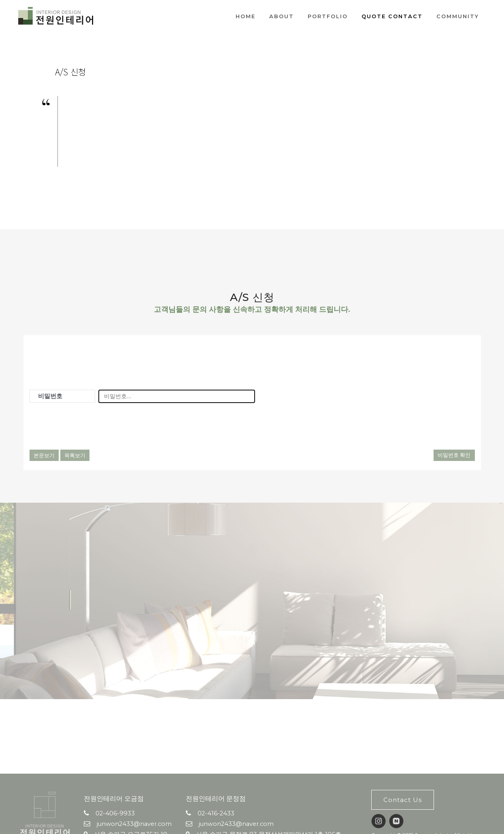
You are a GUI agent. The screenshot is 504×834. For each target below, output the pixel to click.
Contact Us (403, 800)
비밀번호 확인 (454, 455)
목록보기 (75, 455)
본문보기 (44, 455)
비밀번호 (50, 396)
